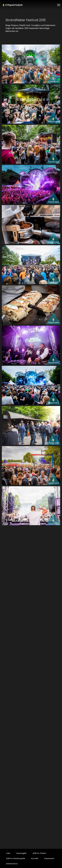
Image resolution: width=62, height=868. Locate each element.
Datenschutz (12, 864)
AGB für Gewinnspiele (16, 858)
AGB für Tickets (39, 853)
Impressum (49, 858)
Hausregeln (22, 853)
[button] (31, 64)
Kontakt (35, 858)
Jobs (8, 853)
